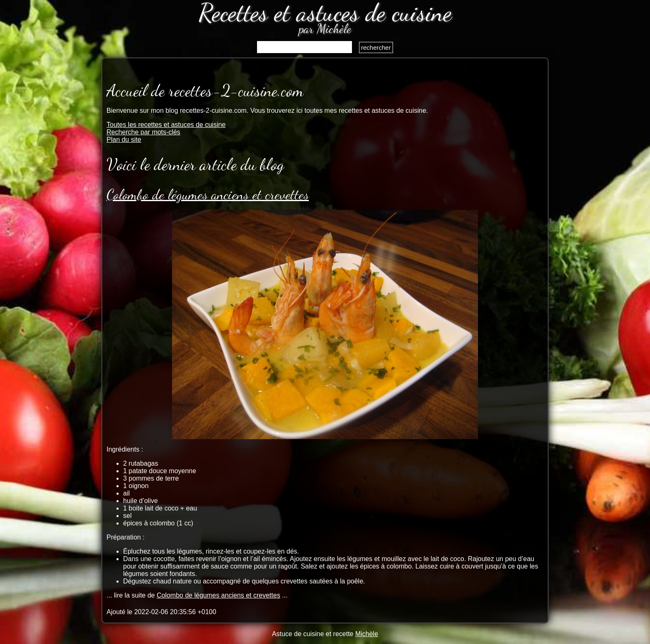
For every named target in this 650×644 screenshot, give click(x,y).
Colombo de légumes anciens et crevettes (208, 195)
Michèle (367, 634)
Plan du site (124, 140)
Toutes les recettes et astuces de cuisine (166, 125)
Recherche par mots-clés (143, 132)
